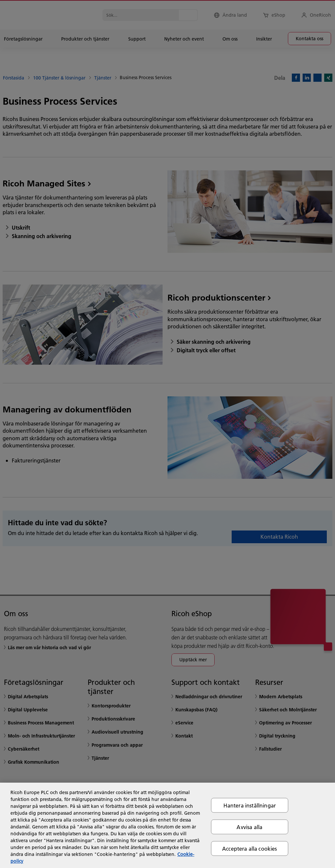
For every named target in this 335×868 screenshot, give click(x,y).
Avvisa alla (249, 827)
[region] (167, 825)
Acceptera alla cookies (250, 849)
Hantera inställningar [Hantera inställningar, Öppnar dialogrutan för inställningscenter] (250, 805)
